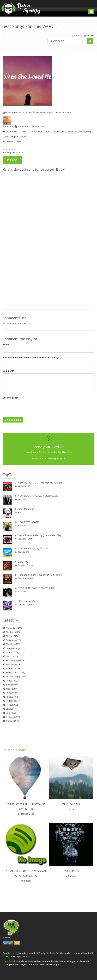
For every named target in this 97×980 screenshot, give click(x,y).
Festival (72, 132)
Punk (12, 697)
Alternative (12, 132)
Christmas (14, 640)
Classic (23, 132)
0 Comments (63, 112)
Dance (48, 132)
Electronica (59, 132)
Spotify (6, 953)
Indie (12, 685)
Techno (13, 717)
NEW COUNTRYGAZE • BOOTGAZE (38, 496)
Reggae (15, 137)
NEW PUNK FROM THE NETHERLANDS (40, 483)
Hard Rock (14, 669)
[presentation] (29, 407)
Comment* (8, 371)
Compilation (36, 132)
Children (13, 632)
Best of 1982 (71, 804)
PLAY (12, 160)
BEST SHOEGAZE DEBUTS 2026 (36, 588)
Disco (12, 656)
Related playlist (14, 141)
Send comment (13, 420)
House (12, 681)
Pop (6, 137)
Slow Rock (23, 562)
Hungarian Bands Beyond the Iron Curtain (40, 575)
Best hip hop (71, 871)
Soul (11, 713)
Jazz (11, 689)
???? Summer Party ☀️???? (33, 549)
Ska (10, 709)
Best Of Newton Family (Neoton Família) (39, 535)
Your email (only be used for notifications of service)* (31, 358)
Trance (13, 721)
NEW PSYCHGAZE (28, 522)
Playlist (89, 36)
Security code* (10, 398)
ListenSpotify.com (12, 961)
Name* (6, 344)
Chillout (13, 636)
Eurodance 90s (27, 601)
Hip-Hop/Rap (85, 132)
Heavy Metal (15, 672)
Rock (24, 137)
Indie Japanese (26, 509)
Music (77, 36)
